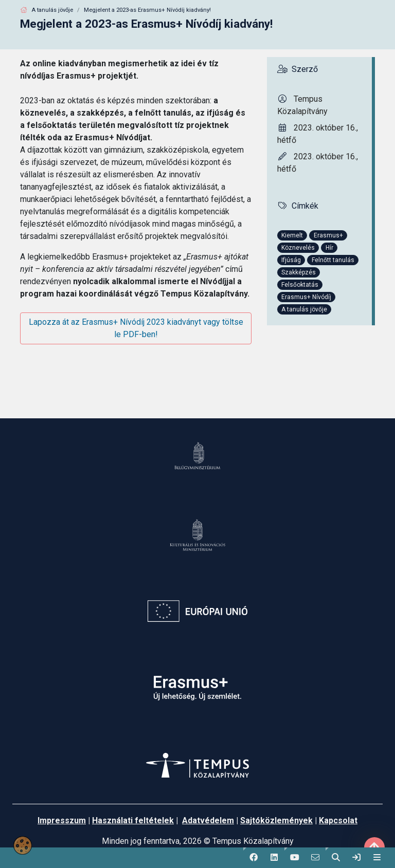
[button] (254, 858)
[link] (356, 858)
